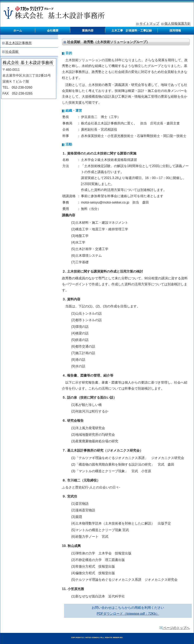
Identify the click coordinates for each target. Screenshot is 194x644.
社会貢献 (12, 52)
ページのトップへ (175, 628)
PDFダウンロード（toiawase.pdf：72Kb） (128, 614)
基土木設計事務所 (19, 43)
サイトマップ (149, 24)
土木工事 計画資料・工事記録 (132, 30)
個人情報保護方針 (178, 24)
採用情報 (175, 30)
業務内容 (88, 30)
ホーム (18, 30)
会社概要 (53, 30)
